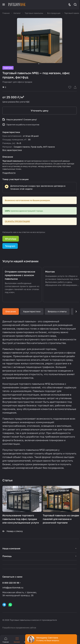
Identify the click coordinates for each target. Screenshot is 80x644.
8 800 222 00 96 (11, 583)
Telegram (10, 246)
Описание (11, 311)
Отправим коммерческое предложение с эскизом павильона (20, 275)
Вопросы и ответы (57, 311)
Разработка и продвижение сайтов (19, 627)
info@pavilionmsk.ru (13, 588)
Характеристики (32, 311)
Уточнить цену (40, 111)
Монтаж (50, 272)
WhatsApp (11, 239)
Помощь (7, 556)
